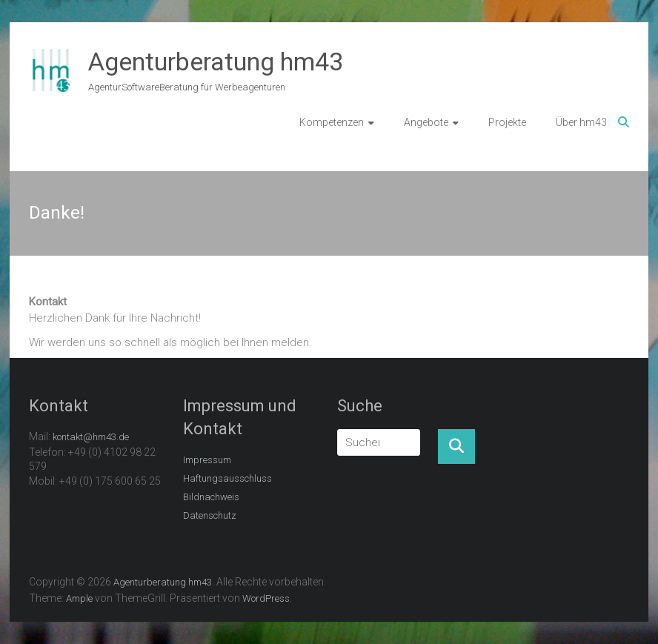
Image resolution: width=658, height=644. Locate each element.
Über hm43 (581, 122)
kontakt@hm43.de (91, 437)
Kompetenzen (332, 122)
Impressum (207, 460)
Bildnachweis (211, 497)
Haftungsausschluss (227, 478)
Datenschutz (210, 515)
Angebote (426, 122)
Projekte (507, 122)
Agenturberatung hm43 (216, 62)
